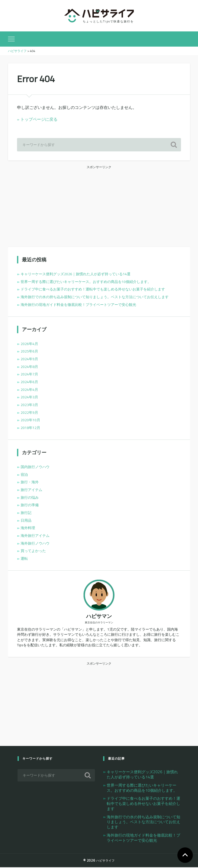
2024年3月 (29, 398)
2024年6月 (29, 382)
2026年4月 (29, 344)
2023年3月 (29, 405)
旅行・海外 (30, 483)
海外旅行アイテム (35, 536)
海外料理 (28, 529)
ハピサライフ (105, 861)
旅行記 (26, 513)
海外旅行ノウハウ (35, 544)
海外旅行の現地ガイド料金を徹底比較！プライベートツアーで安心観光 (78, 305)
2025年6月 (29, 352)
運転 (24, 559)
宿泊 (24, 475)
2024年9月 (29, 359)
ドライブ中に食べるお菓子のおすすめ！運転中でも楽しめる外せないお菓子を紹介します (93, 290)
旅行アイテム (31, 490)
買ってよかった (33, 552)
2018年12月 (30, 428)
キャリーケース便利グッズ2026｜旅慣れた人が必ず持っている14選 (76, 275)
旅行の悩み (30, 498)
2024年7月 (29, 375)
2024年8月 (29, 367)
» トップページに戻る (37, 120)
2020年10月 (30, 421)
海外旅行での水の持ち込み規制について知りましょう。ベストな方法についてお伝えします (95, 298)
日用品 (26, 521)
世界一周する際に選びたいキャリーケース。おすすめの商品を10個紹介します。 (86, 282)
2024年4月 (29, 390)
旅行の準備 (30, 506)
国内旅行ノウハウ (35, 467)
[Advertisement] (99, 207)
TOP (185, 855)
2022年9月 (29, 413)
